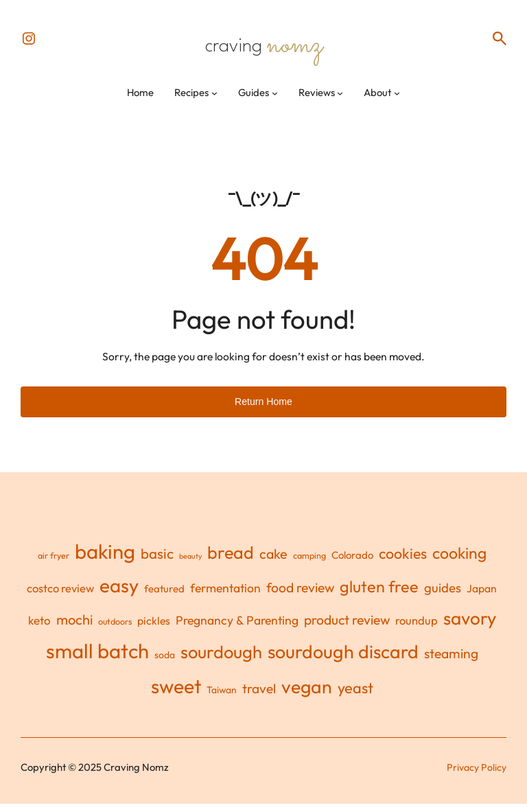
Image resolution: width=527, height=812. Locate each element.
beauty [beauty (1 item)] (190, 564)
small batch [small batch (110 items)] (97, 659)
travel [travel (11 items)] (259, 697)
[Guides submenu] (275, 101)
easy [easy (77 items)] (119, 593)
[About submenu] (397, 101)
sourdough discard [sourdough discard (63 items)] (343, 660)
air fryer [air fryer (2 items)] (54, 564)
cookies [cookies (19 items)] (403, 562)
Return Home (263, 409)
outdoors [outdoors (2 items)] (115, 629)
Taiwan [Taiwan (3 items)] (222, 698)
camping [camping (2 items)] (309, 564)
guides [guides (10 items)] (443, 596)
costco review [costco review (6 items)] (60, 596)
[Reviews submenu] (340, 101)
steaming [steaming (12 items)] (451, 662)
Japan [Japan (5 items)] (482, 596)
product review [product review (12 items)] (347, 628)
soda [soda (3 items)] (165, 663)
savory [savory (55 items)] (470, 626)
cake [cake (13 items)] (273, 562)
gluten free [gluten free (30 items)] (379, 595)
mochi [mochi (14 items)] (74, 628)
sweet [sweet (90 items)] (176, 694)
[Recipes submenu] (214, 101)
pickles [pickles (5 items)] (154, 629)
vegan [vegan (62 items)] (307, 695)
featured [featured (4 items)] (164, 597)
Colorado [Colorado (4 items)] (352, 563)
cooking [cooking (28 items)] (459, 561)
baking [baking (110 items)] (105, 560)
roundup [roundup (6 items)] (417, 628)
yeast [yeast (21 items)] (355, 696)
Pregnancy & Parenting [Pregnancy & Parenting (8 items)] (237, 628)
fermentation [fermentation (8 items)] (225, 596)
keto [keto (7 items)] (39, 628)
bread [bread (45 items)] (231, 561)
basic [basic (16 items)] (157, 561)
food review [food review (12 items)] (300, 596)
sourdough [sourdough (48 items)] (221, 660)
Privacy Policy (475, 775)
